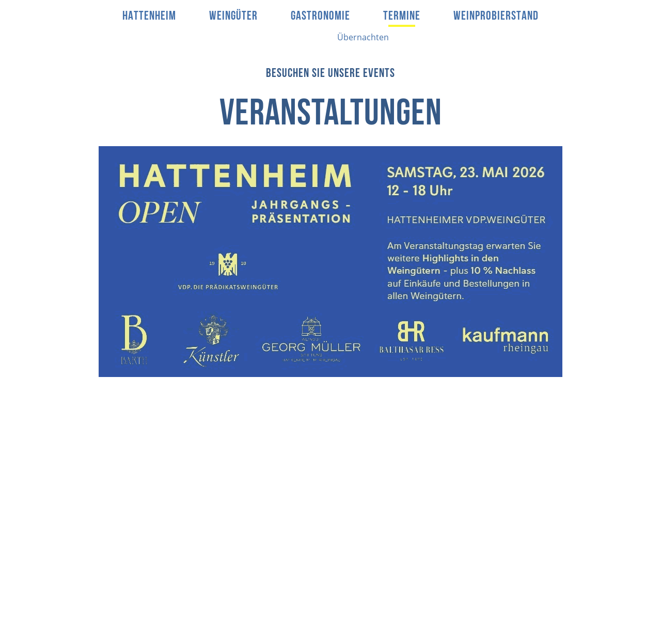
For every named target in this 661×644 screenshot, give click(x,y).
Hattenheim (149, 17)
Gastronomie (320, 17)
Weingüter (233, 17)
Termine (402, 17)
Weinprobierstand (496, 17)
